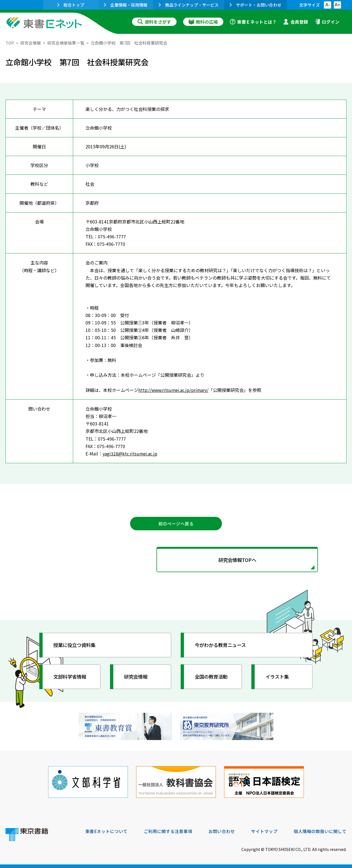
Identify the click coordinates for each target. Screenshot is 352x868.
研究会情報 (31, 43)
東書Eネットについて (106, 831)
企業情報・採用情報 (126, 5)
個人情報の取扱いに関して (320, 831)
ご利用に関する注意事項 (168, 831)
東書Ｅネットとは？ (253, 22)
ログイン (327, 22)
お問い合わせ (222, 831)
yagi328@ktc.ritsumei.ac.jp (130, 454)
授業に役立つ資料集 (76, 646)
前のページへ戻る (176, 524)
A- (328, 5)
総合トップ (71, 5)
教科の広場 (203, 22)
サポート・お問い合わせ (255, 5)
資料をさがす (154, 22)
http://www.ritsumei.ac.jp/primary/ (175, 390)
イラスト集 (278, 678)
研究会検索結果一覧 (66, 43)
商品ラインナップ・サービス (189, 5)
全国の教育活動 (212, 678)
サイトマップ (264, 831)
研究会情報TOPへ (176, 561)
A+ (337, 5)
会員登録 (296, 22)
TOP (10, 43)
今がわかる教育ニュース (222, 646)
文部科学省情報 (71, 678)
